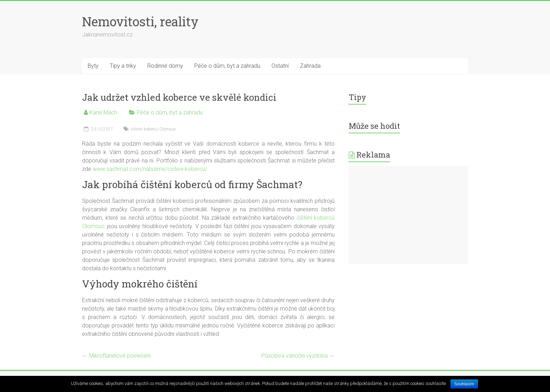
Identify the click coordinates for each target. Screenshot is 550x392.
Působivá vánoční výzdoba (298, 356)
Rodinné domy (165, 66)
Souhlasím (464, 384)
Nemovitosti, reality (140, 21)
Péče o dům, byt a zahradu (227, 66)
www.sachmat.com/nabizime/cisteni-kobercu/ (150, 169)
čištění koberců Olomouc (153, 129)
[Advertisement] (408, 215)
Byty (93, 66)
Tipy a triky (123, 66)
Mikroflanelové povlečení (116, 356)
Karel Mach (103, 112)
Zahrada (310, 66)
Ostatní (280, 66)
